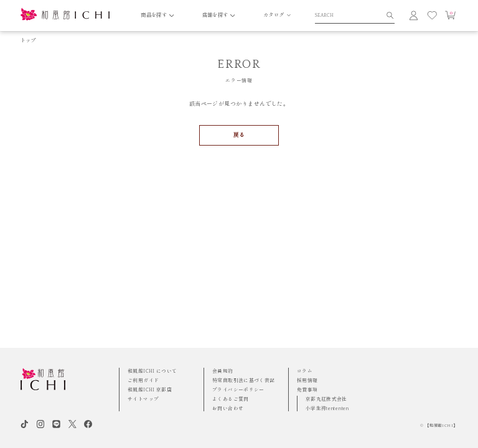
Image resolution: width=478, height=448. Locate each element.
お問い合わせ (228, 408)
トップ (28, 41)
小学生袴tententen (327, 408)
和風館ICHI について (152, 371)
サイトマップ (143, 399)
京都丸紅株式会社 (326, 399)
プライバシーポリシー (238, 390)
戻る (239, 135)
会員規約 (223, 371)
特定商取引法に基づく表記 (244, 380)
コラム (305, 371)
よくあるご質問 (231, 399)
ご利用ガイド (143, 380)
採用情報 (307, 380)
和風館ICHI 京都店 (150, 390)
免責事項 (307, 390)
